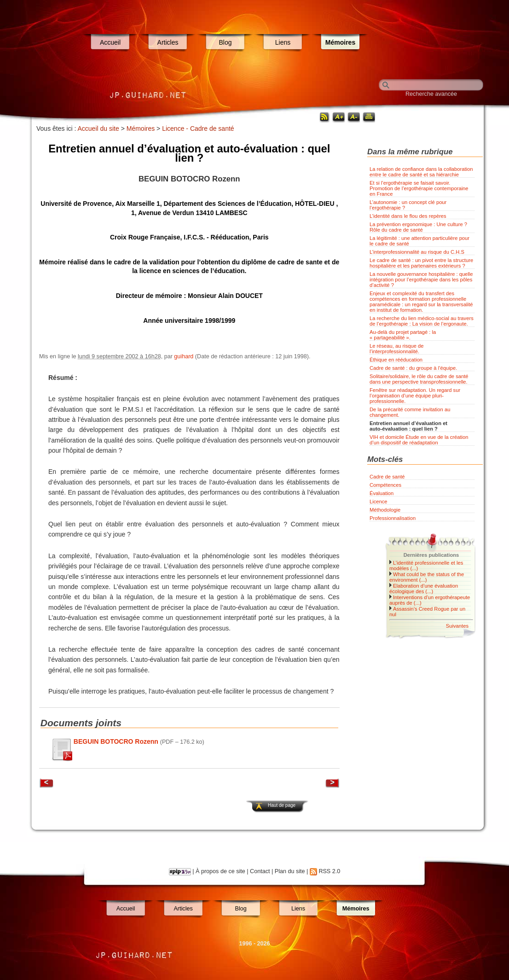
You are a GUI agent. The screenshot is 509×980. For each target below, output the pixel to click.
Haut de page (282, 805)
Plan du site (290, 871)
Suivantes (457, 626)
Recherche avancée (431, 94)
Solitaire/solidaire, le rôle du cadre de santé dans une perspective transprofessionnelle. (419, 379)
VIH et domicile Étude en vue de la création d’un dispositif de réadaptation (419, 440)
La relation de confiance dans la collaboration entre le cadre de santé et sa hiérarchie (421, 172)
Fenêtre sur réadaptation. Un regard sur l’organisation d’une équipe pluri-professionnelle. (415, 396)
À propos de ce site (220, 871)
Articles (168, 42)
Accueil (110, 42)
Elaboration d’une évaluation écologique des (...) (424, 589)
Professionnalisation (393, 518)
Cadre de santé (387, 477)
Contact (260, 871)
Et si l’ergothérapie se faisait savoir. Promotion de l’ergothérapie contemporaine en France (419, 188)
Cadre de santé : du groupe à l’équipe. (413, 368)
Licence (379, 502)
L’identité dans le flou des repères (408, 216)
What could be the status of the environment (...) (427, 577)
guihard (184, 356)
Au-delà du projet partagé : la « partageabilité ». (403, 335)
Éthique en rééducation (396, 360)
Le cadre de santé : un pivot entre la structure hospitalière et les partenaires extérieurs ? (421, 263)
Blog (225, 42)
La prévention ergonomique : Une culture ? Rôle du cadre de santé (418, 227)
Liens (283, 42)
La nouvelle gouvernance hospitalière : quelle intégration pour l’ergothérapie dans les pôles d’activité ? (421, 280)
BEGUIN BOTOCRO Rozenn (116, 741)
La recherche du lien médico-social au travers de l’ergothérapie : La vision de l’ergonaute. (422, 321)
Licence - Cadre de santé (198, 128)
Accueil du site (98, 128)
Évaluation (382, 493)
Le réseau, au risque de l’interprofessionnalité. (397, 349)
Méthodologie (385, 510)
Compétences (385, 485)
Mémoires (340, 42)
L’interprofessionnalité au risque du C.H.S (417, 252)
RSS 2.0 (329, 871)
